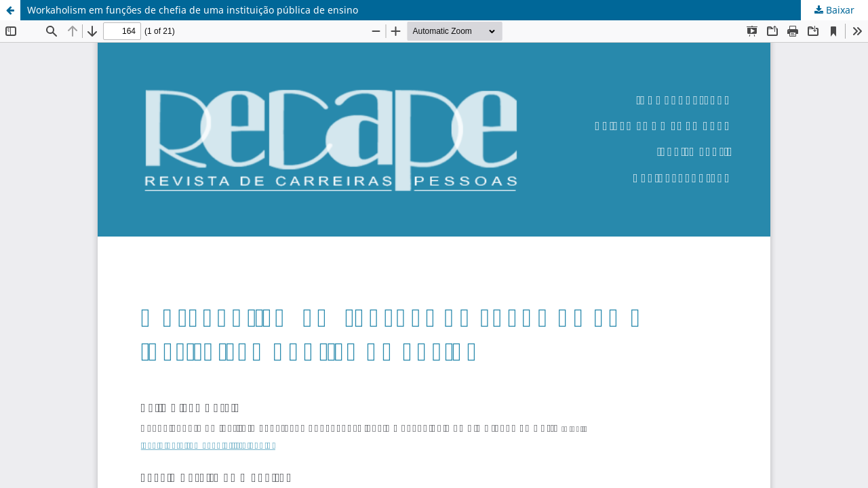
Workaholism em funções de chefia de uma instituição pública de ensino (193, 10)
